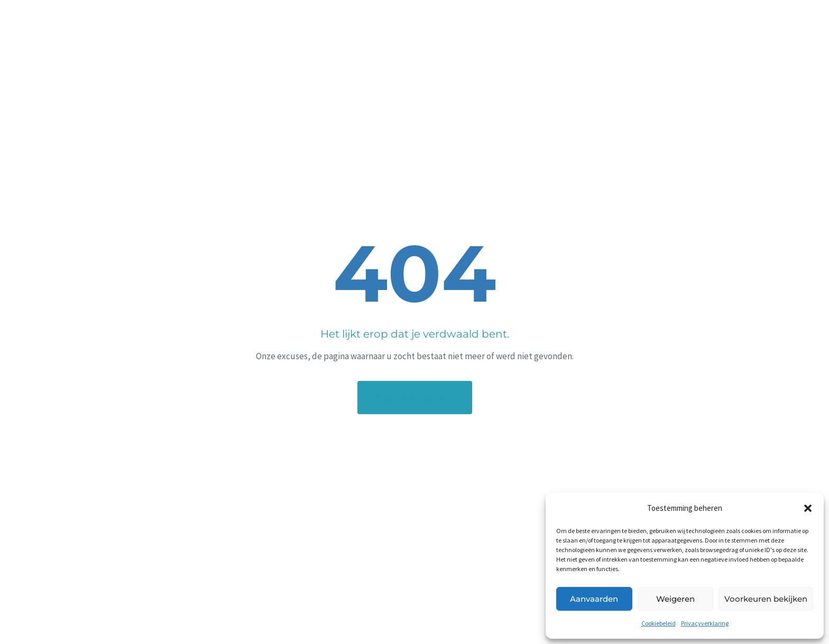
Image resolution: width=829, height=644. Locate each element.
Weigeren (675, 599)
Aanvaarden (594, 599)
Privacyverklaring (705, 623)
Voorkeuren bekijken (766, 599)
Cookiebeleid (658, 623)
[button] (808, 508)
